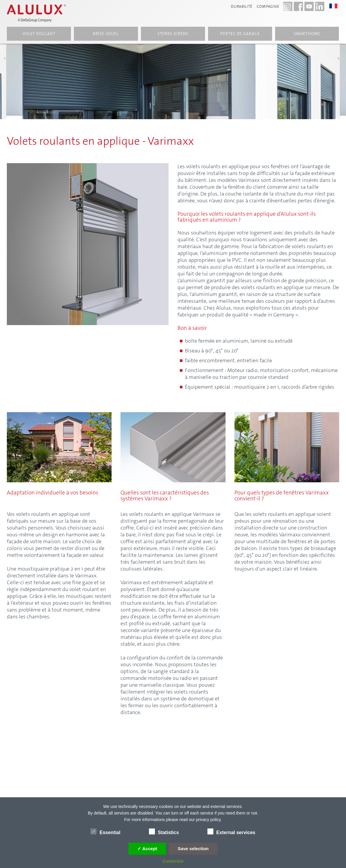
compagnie (268, 6)
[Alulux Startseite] (37, 13)
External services (231, 831)
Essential (105, 831)
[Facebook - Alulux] (298, 6)
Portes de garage (240, 34)
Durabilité (242, 6)
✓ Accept (147, 849)
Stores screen (173, 34)
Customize (173, 861)
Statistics (164, 831)
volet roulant (39, 34)
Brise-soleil (106, 34)
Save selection (193, 849)
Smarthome (307, 34)
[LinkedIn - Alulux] (320, 6)
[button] (336, 6)
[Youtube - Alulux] (309, 6)
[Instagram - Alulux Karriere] (288, 6)
